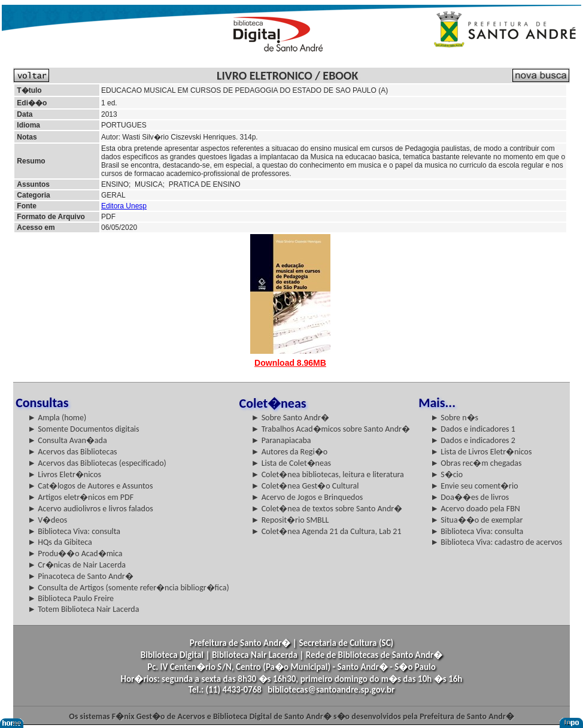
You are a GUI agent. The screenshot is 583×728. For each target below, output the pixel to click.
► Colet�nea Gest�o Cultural (305, 486)
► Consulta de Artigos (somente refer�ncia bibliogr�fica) (128, 588)
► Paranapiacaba (281, 440)
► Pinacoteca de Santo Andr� (81, 576)
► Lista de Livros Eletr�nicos (481, 452)
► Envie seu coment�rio (474, 486)
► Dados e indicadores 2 (473, 440)
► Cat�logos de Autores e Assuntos (90, 486)
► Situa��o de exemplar (476, 520)
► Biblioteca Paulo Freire (71, 598)
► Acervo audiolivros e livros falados (90, 509)
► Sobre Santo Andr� (290, 418)
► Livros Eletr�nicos (64, 474)
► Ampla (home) (57, 418)
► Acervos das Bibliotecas (72, 452)
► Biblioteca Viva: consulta (74, 531)
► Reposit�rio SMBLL (290, 520)
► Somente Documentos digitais (83, 429)
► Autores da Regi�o (289, 452)
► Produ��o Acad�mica (75, 553)
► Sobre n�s (454, 418)
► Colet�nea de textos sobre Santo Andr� (327, 509)
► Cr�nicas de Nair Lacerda (77, 565)
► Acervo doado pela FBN (475, 509)
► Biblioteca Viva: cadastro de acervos (496, 542)
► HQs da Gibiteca (60, 542)
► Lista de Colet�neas (291, 463)
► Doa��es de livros (470, 497)
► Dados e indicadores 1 (473, 429)
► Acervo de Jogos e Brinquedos (307, 497)
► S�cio (447, 474)
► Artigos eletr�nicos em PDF (81, 497)
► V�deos (47, 520)
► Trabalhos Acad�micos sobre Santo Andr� (331, 429)
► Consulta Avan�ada (67, 440)
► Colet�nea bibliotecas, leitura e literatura (328, 474)
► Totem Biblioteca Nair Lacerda (83, 609)
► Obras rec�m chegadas (476, 463)
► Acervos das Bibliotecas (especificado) (97, 463)
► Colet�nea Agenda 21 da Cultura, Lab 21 (327, 531)
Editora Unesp (124, 206)
